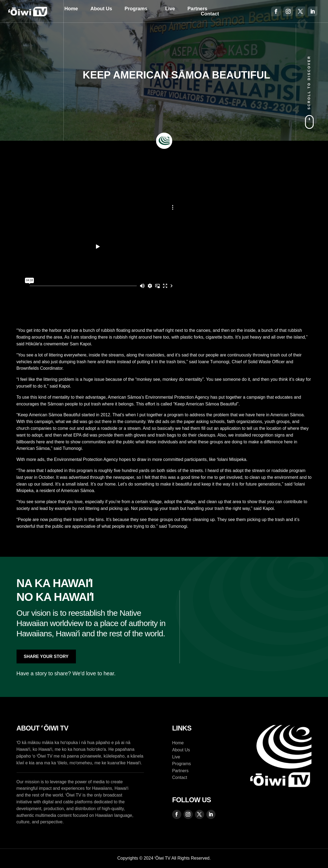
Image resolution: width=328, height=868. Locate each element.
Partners (197, 9)
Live (170, 9)
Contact (210, 14)
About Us (101, 9)
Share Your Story (46, 656)
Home (71, 9)
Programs (136, 9)
